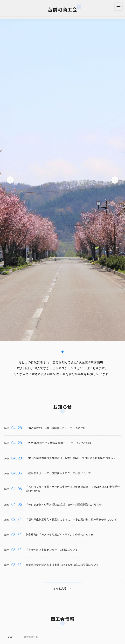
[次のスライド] (115, 180)
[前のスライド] (10, 180)
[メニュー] (118, 7)
